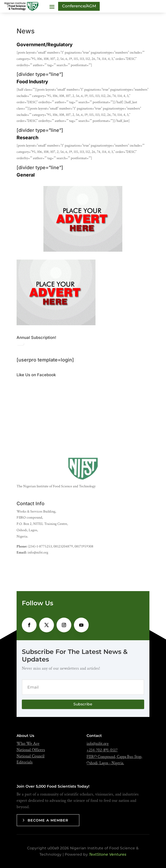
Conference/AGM (79, 6)
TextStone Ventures (108, 854)
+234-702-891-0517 (102, 750)
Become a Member (48, 820)
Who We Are (28, 744)
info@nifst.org (98, 744)
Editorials (25, 762)
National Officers (31, 750)
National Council (31, 756)
